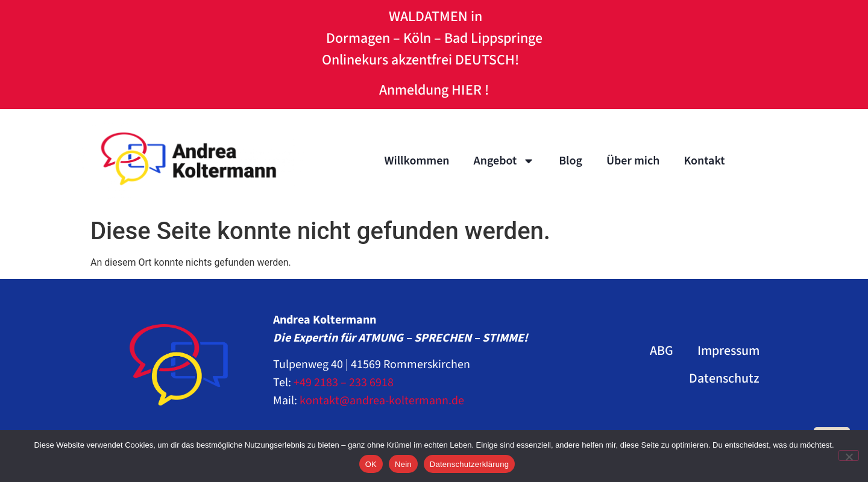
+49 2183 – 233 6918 (344, 383)
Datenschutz (724, 378)
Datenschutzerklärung (469, 464)
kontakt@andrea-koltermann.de (382, 401)
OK (371, 464)
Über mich (633, 161)
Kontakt (704, 161)
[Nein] (849, 455)
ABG (662, 351)
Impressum (728, 351)
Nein (403, 464)
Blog (571, 161)
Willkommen (417, 161)
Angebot (505, 161)
